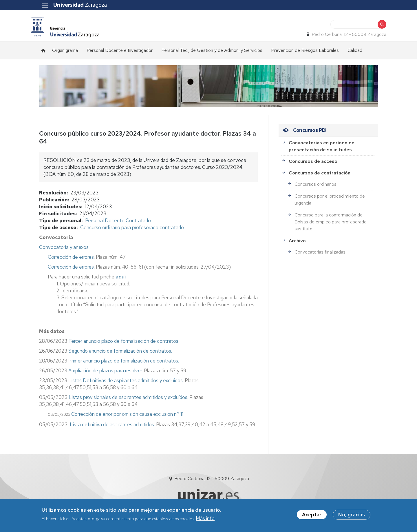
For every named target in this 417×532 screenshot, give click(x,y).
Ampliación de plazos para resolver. (106, 373)
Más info (205, 519)
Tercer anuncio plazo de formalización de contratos (123, 343)
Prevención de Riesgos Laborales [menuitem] (305, 53)
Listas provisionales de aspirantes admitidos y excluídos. (128, 400)
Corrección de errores (71, 259)
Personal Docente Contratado (118, 223)
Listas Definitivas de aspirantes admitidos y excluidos (125, 383)
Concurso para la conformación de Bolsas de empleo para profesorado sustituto (331, 224)
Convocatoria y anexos (64, 249)
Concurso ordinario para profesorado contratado (132, 230)
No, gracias (352, 515)
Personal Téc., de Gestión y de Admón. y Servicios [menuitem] (212, 53)
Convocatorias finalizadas (320, 254)
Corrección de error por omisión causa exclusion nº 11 (127, 416)
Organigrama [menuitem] (65, 53)
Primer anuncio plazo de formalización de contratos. (124, 363)
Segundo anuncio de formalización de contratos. (120, 353)
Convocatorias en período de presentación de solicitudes (322, 149)
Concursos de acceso (313, 164)
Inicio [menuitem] (43, 53)
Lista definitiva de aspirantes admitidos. (112, 427)
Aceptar (312, 515)
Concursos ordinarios (316, 186)
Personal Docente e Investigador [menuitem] (120, 53)
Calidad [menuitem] (355, 53)
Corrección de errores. (71, 269)
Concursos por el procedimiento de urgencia (330, 202)
